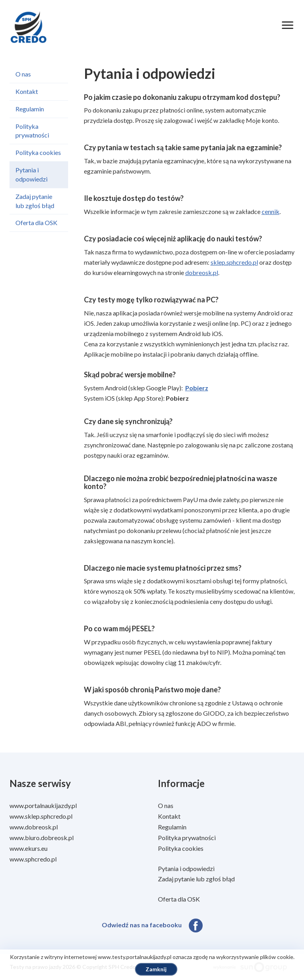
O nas (23, 74)
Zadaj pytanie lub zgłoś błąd (35, 201)
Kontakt (27, 91)
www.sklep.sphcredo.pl (41, 816)
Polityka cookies (38, 152)
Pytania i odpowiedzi (31, 174)
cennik (271, 211)
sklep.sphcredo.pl (234, 262)
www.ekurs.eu (28, 848)
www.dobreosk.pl (34, 827)
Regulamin (30, 109)
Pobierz (197, 388)
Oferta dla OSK (36, 223)
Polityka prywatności (32, 131)
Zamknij (156, 969)
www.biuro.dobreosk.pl (42, 838)
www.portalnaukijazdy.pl (43, 805)
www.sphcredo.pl (33, 859)
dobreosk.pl (202, 272)
